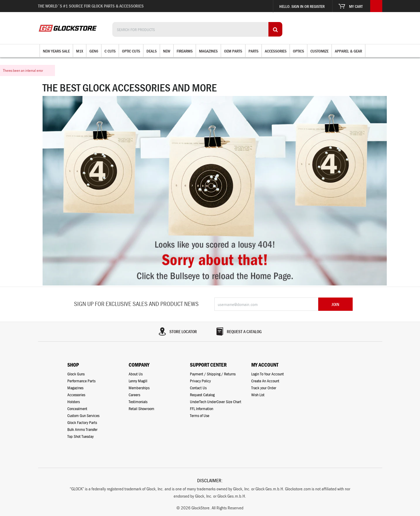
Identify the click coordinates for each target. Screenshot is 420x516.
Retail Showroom (141, 409)
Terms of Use (200, 416)
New (167, 51)
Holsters (74, 402)
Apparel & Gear (348, 51)
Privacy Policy (200, 381)
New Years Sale (56, 51)
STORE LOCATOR (178, 331)
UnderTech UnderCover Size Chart (216, 402)
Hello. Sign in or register (302, 6)
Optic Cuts (131, 51)
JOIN (335, 304)
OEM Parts (233, 51)
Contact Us (198, 388)
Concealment (77, 409)
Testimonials (138, 402)
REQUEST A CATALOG (239, 331)
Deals (152, 51)
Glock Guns (76, 374)
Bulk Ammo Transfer (82, 429)
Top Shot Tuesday (80, 436)
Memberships (139, 388)
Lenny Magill (138, 381)
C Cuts (110, 51)
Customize (319, 51)
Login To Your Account (268, 374)
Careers (134, 395)
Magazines (208, 51)
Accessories (276, 51)
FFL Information (202, 409)
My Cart (351, 6)
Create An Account (265, 381)
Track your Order (264, 388)
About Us (136, 374)
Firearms (185, 51)
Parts (253, 51)
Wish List (258, 395)
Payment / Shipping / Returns (213, 374)
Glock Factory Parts (82, 422)
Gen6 (94, 51)
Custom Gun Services (83, 416)
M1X (80, 51)
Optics (298, 51)
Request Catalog (202, 395)
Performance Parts (81, 381)
